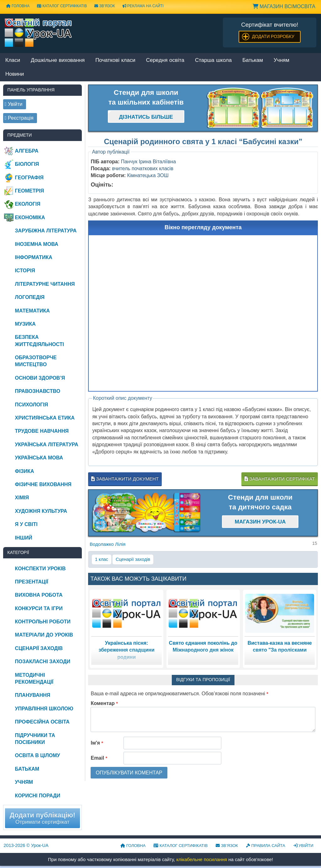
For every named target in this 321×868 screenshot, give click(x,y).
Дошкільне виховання (58, 60)
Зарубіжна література (46, 231)
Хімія (22, 498)
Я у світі (26, 524)
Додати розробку (273, 36)
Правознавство (38, 391)
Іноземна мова (37, 244)
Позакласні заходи (43, 662)
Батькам (253, 60)
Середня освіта (165, 60)
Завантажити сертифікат (280, 479)
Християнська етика (45, 418)
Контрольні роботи (43, 622)
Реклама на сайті (143, 6)
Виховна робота (39, 595)
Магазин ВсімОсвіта (284, 6)
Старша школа (213, 60)
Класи (13, 60)
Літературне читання (45, 284)
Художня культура (41, 511)
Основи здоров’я (40, 378)
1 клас (102, 559)
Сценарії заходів (133, 559)
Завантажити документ (125, 479)
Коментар (104, 703)
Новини (15, 74)
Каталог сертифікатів (62, 6)
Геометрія (30, 191)
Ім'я (97, 743)
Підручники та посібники (35, 739)
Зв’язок (105, 6)
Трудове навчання (42, 431)
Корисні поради (38, 796)
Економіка (30, 217)
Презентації (32, 582)
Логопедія (30, 297)
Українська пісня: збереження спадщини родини (126, 650)
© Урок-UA (26, 845)
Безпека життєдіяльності (39, 341)
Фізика (25, 471)
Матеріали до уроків (44, 635)
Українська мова (39, 458)
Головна (18, 6)
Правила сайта (266, 846)
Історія (25, 271)
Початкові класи (115, 60)
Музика (25, 324)
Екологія (28, 204)
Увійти (303, 846)
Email (99, 758)
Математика (32, 311)
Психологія (32, 405)
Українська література (47, 445)
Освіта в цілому (38, 755)
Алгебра (27, 151)
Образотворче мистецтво (36, 361)
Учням (282, 60)
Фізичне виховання (43, 484)
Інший (24, 538)
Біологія (27, 164)
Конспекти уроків (40, 569)
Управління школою (44, 709)
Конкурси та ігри (39, 608)
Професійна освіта (42, 722)
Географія (29, 178)
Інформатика (34, 257)
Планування (33, 695)
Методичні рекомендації (34, 678)
